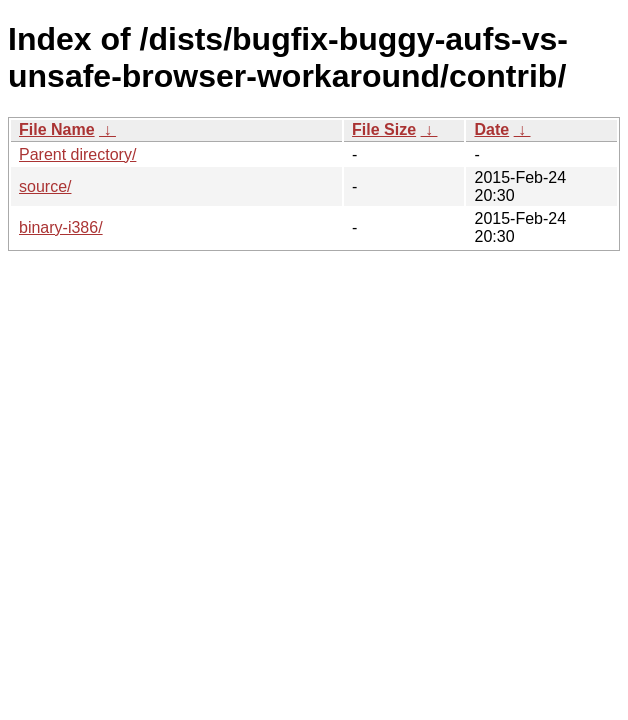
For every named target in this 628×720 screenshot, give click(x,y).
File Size (384, 129)
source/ (45, 186)
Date (491, 129)
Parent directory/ (77, 154)
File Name (57, 129)
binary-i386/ (61, 227)
